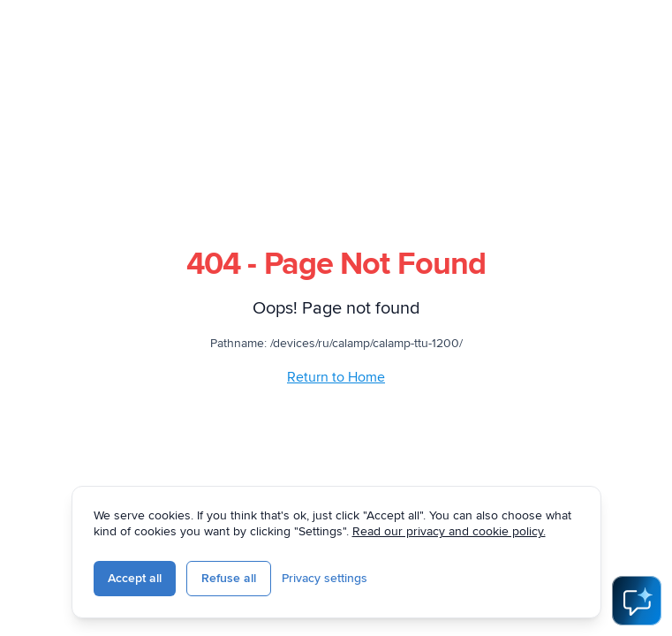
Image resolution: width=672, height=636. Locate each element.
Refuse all (229, 578)
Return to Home (336, 377)
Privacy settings (325, 578)
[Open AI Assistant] (637, 601)
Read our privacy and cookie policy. (449, 531)
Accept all (135, 578)
